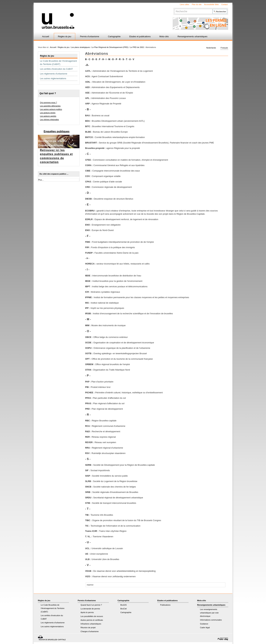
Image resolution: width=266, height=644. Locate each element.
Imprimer (90, 585)
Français (224, 48)
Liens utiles (184, 4)
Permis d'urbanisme (90, 36)
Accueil (46, 36)
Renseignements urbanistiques (192, 36)
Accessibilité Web (211, 4)
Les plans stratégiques (81, 47)
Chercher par (174, 9)
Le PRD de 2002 (137, 47)
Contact (224, 4)
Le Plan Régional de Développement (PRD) (110, 47)
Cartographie (114, 36)
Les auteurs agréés (48, 116)
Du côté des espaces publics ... (54, 174)
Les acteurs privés (48, 113)
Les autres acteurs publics (51, 109)
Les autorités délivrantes (50, 106)
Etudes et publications (140, 36)
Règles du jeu (65, 36)
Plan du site (197, 4)
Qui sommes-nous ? (48, 102)
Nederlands (211, 48)
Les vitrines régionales (49, 119)
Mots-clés (164, 36)
